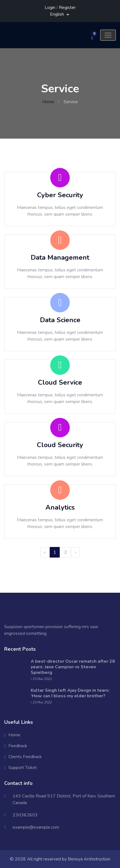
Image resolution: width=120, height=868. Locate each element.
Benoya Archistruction (89, 859)
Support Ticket (23, 768)
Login (50, 8)
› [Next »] (76, 552)
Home (48, 102)
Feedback (18, 746)
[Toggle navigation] (108, 35)
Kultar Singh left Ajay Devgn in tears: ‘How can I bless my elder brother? (70, 693)
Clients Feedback (25, 757)
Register (67, 8)
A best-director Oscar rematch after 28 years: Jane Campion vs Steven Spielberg (73, 667)
